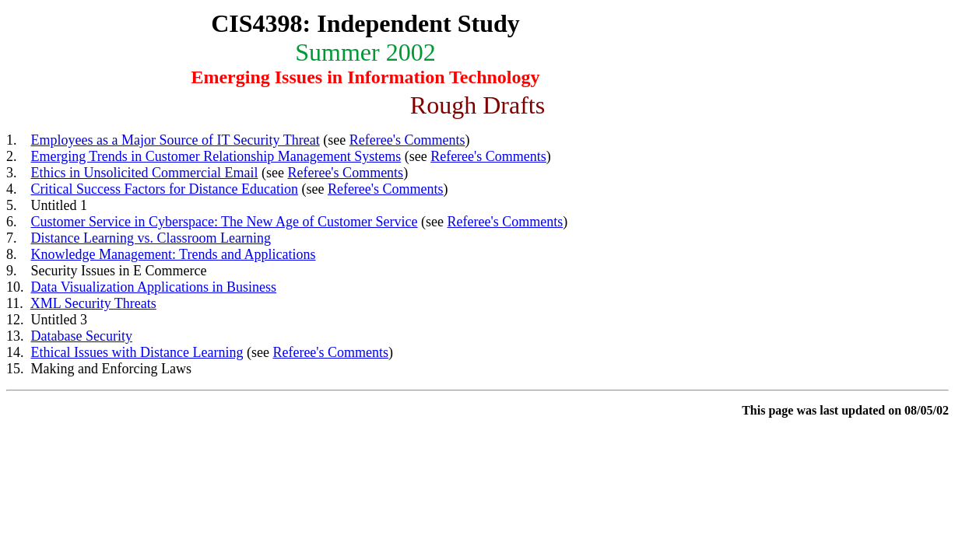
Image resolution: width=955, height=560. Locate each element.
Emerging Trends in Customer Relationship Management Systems (216, 156)
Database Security (82, 336)
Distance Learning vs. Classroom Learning (151, 238)
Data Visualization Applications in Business (154, 287)
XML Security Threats (93, 303)
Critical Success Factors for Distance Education (165, 189)
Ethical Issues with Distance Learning (137, 352)
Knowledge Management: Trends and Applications (174, 254)
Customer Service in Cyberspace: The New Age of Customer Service (225, 222)
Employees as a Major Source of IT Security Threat (176, 140)
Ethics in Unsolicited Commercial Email (145, 173)
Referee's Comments (407, 140)
